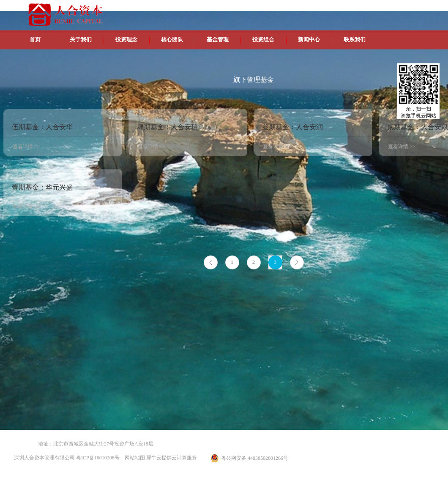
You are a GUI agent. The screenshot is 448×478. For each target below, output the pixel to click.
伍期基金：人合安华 (42, 127)
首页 (35, 39)
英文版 (374, 8)
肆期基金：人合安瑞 (167, 127)
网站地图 (134, 458)
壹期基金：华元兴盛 (42, 187)
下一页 (297, 262)
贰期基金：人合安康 (418, 127)
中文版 (355, 8)
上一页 (211, 262)
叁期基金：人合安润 (292, 127)
